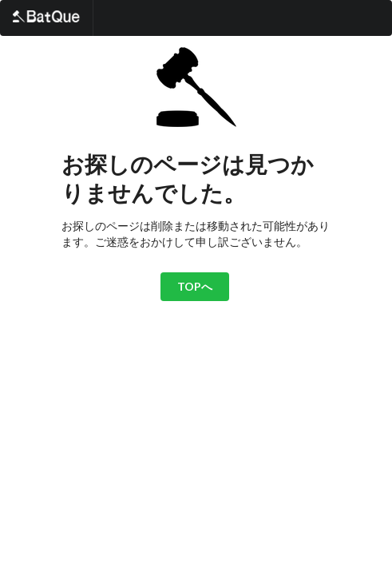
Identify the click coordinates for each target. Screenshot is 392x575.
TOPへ (195, 286)
